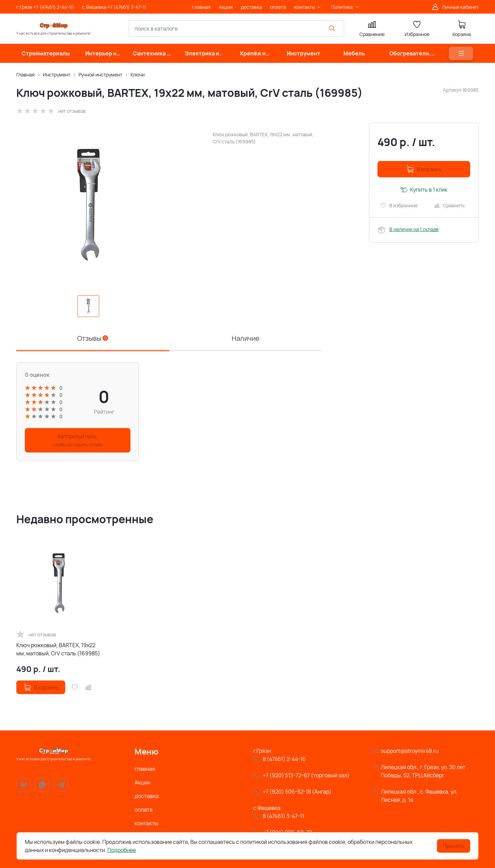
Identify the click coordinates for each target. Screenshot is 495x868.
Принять (454, 846)
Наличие (246, 338)
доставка (147, 796)
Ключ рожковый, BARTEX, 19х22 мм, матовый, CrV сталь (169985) (58, 649)
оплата (144, 810)
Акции (142, 782)
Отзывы (93, 338)
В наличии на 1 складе (414, 229)
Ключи (138, 75)
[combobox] (236, 29)
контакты (146, 823)
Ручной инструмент (100, 75)
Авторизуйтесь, (77, 440)
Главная (25, 75)
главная (145, 769)
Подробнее (122, 850)
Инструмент (57, 75)
